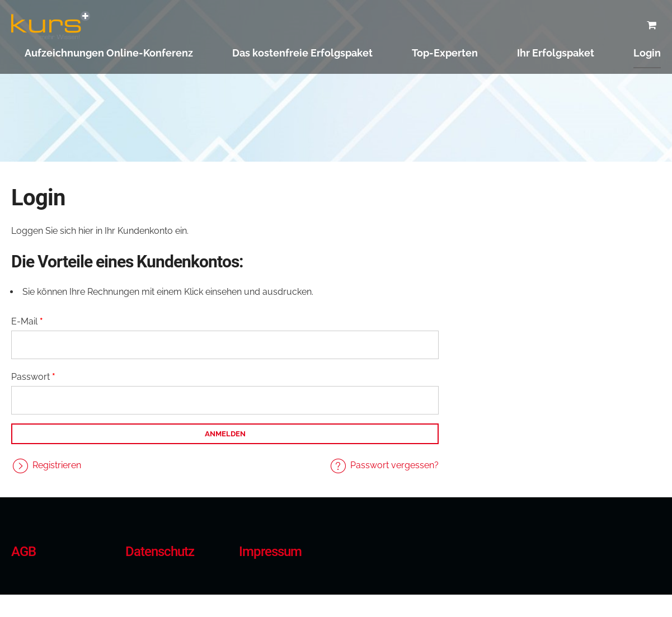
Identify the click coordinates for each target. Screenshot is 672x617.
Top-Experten (445, 53)
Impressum (270, 552)
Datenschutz (160, 552)
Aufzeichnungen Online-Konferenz (109, 53)
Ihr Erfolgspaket (556, 53)
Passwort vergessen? (394, 465)
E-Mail (27, 321)
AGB (24, 552)
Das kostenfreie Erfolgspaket (302, 53)
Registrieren (57, 465)
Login (647, 53)
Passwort (33, 377)
